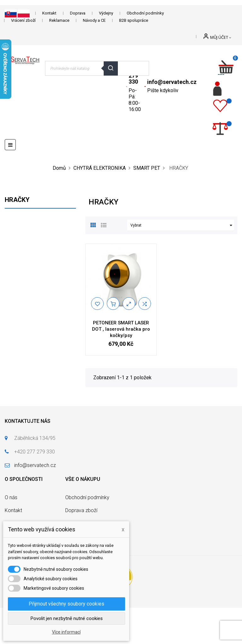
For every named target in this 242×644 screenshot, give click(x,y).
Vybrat (182, 225)
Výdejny (106, 13)
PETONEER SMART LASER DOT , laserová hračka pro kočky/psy (121, 329)
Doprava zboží (81, 510)
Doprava (78, 13)
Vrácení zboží (23, 20)
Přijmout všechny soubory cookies (66, 604)
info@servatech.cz (172, 82)
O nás (11, 497)
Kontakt (49, 13)
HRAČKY (17, 200)
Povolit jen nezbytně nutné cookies (67, 618)
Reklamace (59, 20)
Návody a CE (94, 20)
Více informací (66, 632)
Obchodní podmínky (145, 13)
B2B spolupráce (134, 20)
